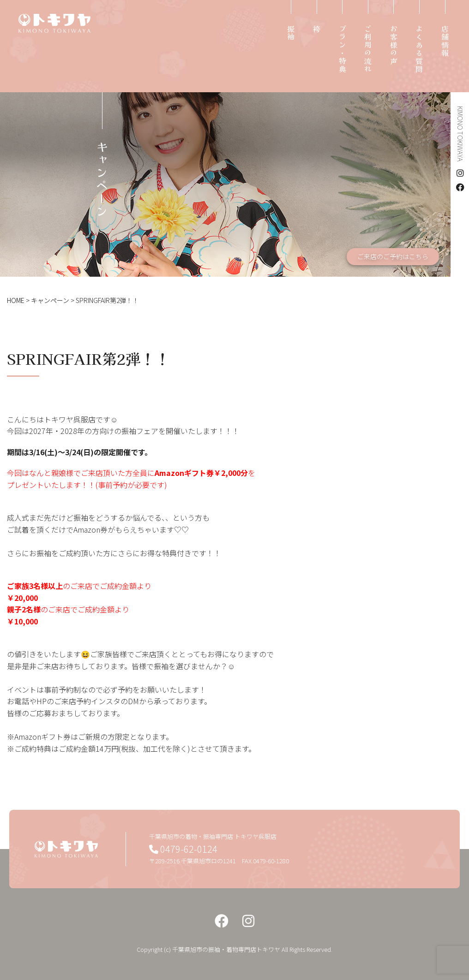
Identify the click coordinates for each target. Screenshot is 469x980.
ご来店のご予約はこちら (393, 256)
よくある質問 (419, 49)
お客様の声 (394, 45)
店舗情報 (445, 41)
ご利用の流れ (368, 49)
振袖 (291, 33)
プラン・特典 (343, 49)
